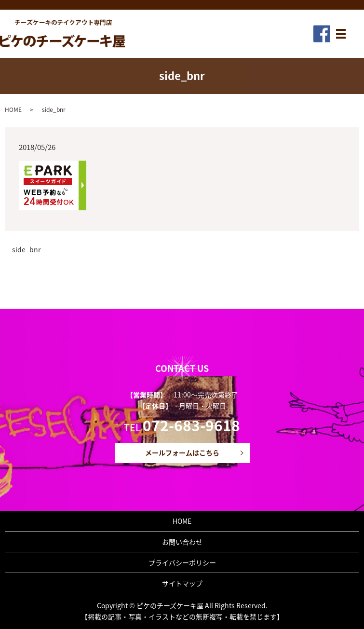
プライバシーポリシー (182, 562)
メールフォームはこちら (182, 452)
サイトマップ (182, 583)
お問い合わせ (182, 542)
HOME (13, 109)
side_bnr (26, 250)
